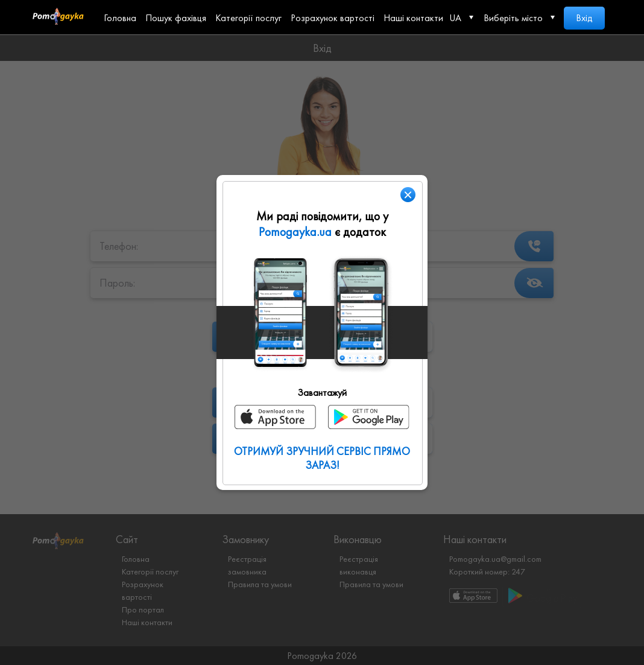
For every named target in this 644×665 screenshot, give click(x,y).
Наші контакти (413, 18)
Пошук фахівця (176, 18)
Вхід (584, 18)
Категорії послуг (248, 18)
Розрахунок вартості (333, 18)
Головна (120, 18)
